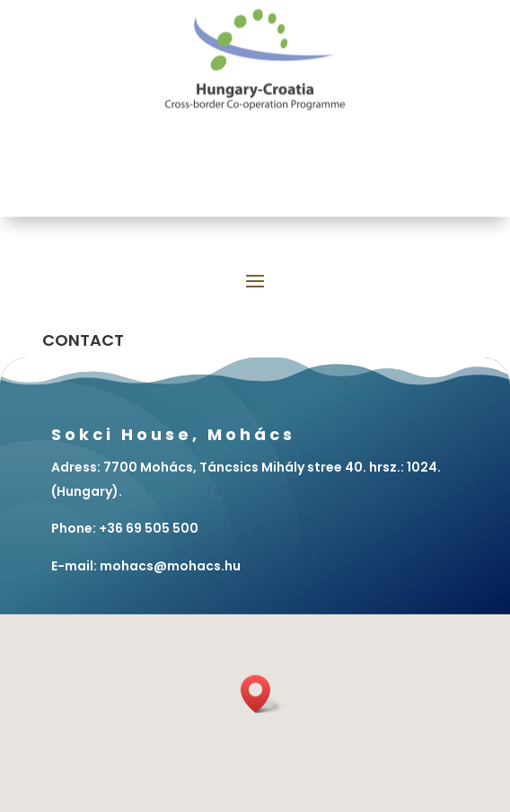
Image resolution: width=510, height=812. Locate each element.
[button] (261, 694)
